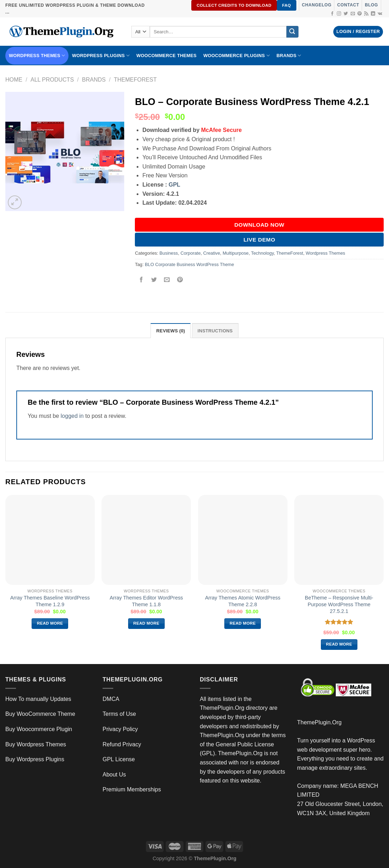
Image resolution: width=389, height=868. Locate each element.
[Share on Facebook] (141, 280)
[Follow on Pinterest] (360, 14)
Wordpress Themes (325, 253)
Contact (348, 5)
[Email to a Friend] (167, 280)
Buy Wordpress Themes (36, 744)
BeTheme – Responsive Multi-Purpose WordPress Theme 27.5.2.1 (339, 604)
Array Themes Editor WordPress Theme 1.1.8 (146, 601)
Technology (262, 253)
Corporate (190, 253)
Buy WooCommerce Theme (40, 714)
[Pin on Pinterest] (180, 280)
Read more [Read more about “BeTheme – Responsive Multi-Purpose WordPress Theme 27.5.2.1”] (339, 644)
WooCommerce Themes (166, 56)
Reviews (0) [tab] (171, 331)
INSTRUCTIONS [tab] (215, 331)
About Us (114, 775)
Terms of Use (119, 714)
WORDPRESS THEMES (37, 56)
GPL (174, 185)
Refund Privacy (122, 744)
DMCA (111, 699)
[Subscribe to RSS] (366, 14)
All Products (52, 80)
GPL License (119, 759)
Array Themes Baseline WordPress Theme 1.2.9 (50, 601)
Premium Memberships (132, 789)
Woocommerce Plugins (237, 56)
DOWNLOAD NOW (259, 225)
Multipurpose (235, 253)
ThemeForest (135, 80)
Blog (371, 5)
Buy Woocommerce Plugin (39, 729)
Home (14, 80)
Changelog (317, 5)
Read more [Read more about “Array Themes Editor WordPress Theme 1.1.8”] (147, 623)
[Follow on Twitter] (346, 14)
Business (169, 253)
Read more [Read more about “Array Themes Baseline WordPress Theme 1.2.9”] (50, 623)
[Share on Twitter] (154, 280)
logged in (72, 416)
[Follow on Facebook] (332, 14)
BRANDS (289, 56)
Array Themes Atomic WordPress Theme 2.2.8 (243, 601)
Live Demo (259, 240)
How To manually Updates (38, 699)
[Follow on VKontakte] (380, 14)
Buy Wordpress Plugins (35, 759)
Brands (94, 80)
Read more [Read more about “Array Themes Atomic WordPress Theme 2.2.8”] (243, 623)
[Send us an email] (353, 14)
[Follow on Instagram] (339, 14)
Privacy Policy (120, 729)
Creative (212, 253)
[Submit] (292, 32)
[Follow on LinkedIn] (373, 14)
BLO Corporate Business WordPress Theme (189, 264)
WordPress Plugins (101, 56)
